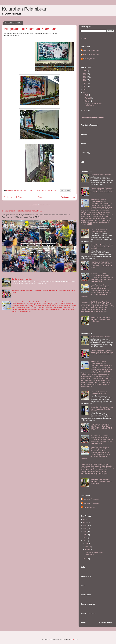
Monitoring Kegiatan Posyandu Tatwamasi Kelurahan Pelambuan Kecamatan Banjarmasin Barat (102, 190)
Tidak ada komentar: (49, 191)
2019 (85, 89)
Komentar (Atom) (44, 205)
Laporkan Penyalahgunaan (92, 118)
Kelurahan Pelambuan (25, 9)
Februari (88, 98)
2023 (85, 80)
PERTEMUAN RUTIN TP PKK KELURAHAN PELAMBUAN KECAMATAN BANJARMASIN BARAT (101, 265)
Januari (88, 101)
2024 (85, 77)
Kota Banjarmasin (89, 59)
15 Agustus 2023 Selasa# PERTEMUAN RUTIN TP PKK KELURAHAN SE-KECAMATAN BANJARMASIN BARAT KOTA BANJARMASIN (102, 277)
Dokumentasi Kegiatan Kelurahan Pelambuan (22, 211)
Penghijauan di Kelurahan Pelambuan (30, 29)
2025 (85, 74)
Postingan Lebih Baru (13, 197)
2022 (85, 83)
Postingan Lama (68, 197)
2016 (85, 110)
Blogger (75, 639)
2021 (85, 86)
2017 (85, 92)
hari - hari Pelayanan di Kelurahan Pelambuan (99, 231)
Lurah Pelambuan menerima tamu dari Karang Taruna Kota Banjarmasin (101, 319)
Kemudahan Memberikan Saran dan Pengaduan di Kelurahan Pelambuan (102, 247)
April (87, 95)
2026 (85, 71)
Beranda (42, 197)
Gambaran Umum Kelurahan (22, 279)
